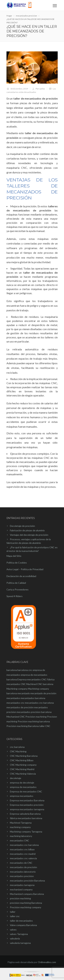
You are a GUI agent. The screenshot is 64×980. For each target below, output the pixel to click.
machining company (20, 827)
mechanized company (21, 889)
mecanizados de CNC (21, 863)
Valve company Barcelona (23, 925)
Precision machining (36, 717)
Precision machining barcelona (34, 721)
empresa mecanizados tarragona (27, 809)
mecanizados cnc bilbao (22, 849)
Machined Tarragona (21, 823)
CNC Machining (18, 751)
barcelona (12, 670)
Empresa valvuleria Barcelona (25, 814)
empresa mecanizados (22, 796)
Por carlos (40, 89)
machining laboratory (21, 836)
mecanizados (13, 698)
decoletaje (16, 778)
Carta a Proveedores (17, 589)
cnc (30, 670)
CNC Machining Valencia (23, 774)
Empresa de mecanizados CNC (26, 791)
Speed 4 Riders (15, 596)
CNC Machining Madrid (22, 769)
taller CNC (45, 726)
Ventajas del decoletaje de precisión (29, 535)
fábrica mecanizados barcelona (26, 818)
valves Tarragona (19, 934)
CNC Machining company (23, 765)
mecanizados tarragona (22, 885)
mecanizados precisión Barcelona (27, 881)
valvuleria (15, 938)
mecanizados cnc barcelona (39, 703)
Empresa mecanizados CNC (32, 679)
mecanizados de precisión (20, 707)
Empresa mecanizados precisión (27, 805)
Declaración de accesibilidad (21, 576)
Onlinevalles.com (47, 962)
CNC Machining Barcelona (24, 756)
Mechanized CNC (16, 717)
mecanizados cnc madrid (23, 854)
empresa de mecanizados (23, 787)
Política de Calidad (16, 583)
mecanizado (24, 693)
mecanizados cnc (15, 703)
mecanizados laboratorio (23, 872)
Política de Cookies (17, 563)
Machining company (17, 689)
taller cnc (15, 916)
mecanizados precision (22, 876)
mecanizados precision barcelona (34, 712)
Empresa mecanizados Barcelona (27, 800)
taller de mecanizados (21, 921)
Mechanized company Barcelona (27, 894)
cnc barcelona (17, 747)
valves (13, 930)
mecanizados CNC (20, 840)
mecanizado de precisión (43, 693)
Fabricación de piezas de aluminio (27, 530)
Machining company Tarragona (26, 832)
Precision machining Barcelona (23, 726)
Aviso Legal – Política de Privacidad (25, 569)
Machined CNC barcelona (40, 684)
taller (13, 912)
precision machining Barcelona (26, 903)
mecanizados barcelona (33, 698)
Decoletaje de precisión (22, 526)
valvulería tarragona (20, 943)
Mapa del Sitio (14, 556)
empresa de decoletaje (22, 783)
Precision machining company (26, 907)
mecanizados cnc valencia (23, 858)
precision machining (20, 898)
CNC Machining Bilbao (22, 760)
